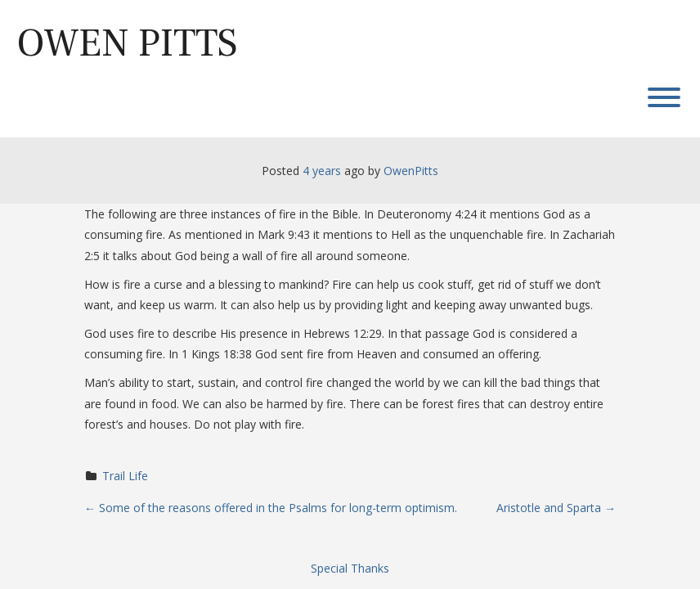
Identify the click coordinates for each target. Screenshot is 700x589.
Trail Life (125, 476)
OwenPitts (411, 171)
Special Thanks (350, 568)
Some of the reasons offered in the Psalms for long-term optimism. (271, 508)
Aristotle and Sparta (556, 508)
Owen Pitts (127, 43)
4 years (322, 171)
